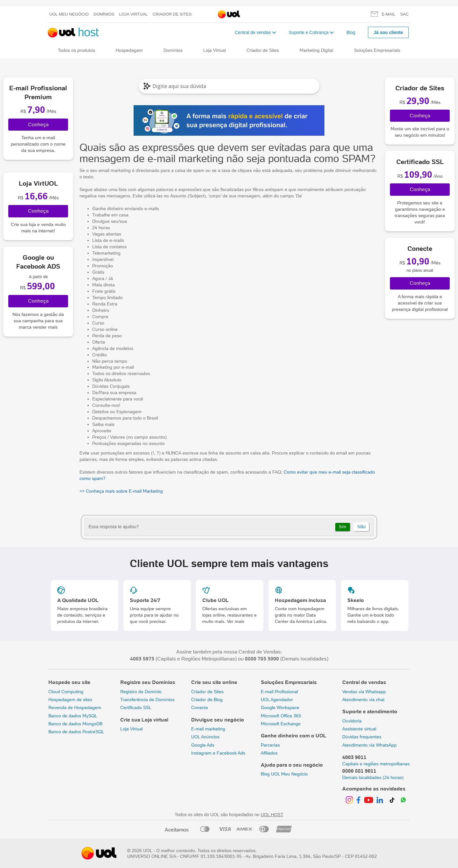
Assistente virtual (359, 729)
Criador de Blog (207, 700)
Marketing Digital (316, 50)
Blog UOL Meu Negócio (284, 774)
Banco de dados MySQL (73, 716)
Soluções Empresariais (377, 50)
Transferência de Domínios (147, 700)
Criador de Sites (172, 14)
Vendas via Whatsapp (364, 692)
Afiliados (269, 753)
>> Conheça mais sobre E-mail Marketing (121, 491)
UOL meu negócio (69, 14)
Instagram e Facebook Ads (218, 753)
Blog (351, 32)
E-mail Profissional (279, 692)
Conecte (200, 707)
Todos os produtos (76, 50)
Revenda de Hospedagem (75, 707)
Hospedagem (129, 50)
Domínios (104, 14)
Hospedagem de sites (70, 700)
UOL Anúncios (205, 737)
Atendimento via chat (363, 700)
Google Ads (203, 745)
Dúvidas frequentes (362, 737)
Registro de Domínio (141, 692)
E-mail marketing (208, 729)
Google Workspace (280, 707)
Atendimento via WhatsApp (369, 745)
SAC (404, 14)
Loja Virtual (134, 14)
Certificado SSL (136, 707)
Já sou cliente (389, 32)
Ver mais (236, 621)
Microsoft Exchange (281, 724)
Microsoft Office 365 (281, 716)
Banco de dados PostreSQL (76, 732)
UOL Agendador (277, 700)
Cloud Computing (66, 692)
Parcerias (270, 745)
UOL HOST (272, 815)
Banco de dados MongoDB (75, 724)
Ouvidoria (352, 721)
